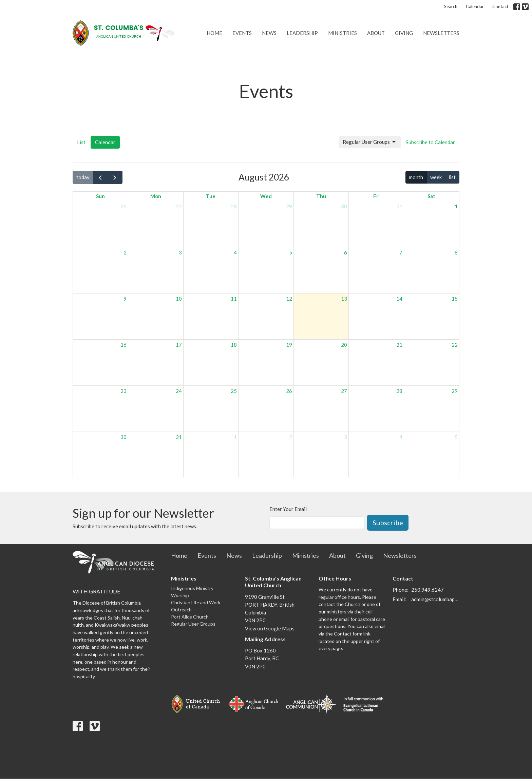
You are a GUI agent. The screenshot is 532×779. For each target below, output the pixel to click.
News (269, 33)
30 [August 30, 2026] (123, 437)
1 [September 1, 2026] (235, 437)
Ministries (343, 33)
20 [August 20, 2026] (344, 345)
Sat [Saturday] (431, 196)
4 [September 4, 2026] (401, 437)
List (81, 142)
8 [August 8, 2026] (456, 252)
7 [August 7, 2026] (401, 252)
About (376, 33)
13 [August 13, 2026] (344, 299)
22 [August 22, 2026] (455, 345)
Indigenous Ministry (192, 588)
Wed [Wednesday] (266, 196)
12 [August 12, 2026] (289, 299)
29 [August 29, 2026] (455, 391)
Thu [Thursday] (321, 196)
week (436, 177)
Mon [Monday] (156, 196)
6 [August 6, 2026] (346, 252)
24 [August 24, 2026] (179, 391)
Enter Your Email (288, 509)
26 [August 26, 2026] (289, 391)
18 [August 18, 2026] (234, 345)
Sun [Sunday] (100, 196)
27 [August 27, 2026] (344, 391)
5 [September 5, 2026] (456, 437)
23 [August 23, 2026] (123, 391)
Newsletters (441, 33)
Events (242, 33)
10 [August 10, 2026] (179, 299)
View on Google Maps (270, 628)
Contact (500, 6)
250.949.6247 (427, 590)
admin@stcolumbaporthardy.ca (435, 599)
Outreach (181, 610)
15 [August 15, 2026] (455, 299)
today (83, 177)
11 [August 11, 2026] (234, 299)
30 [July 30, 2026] (344, 206)
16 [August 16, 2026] (123, 345)
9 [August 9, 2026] (125, 299)
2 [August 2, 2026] (125, 252)
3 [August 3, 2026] (180, 252)
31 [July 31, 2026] (399, 206)
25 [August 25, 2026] (234, 391)
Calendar (475, 6)
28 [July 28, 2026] (234, 206)
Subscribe (388, 522)
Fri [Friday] (376, 196)
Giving (404, 33)
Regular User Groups (370, 142)
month (416, 177)
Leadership (302, 33)
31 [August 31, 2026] (179, 437)
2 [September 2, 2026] (291, 437)
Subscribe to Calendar (430, 142)
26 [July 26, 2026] (123, 206)
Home (214, 33)
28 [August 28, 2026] (399, 391)
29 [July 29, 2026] (289, 206)
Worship (180, 595)
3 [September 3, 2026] (346, 437)
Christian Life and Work (196, 602)
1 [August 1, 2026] (456, 206)
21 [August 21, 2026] (399, 345)
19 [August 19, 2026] (289, 345)
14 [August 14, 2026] (399, 299)
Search (451, 6)
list (452, 177)
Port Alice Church (190, 617)
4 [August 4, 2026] (235, 252)
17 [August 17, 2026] (179, 345)
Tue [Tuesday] (211, 196)
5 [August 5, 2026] (291, 252)
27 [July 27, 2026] (179, 206)
